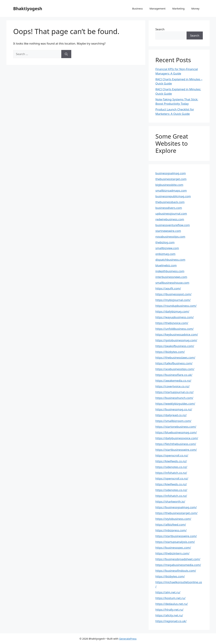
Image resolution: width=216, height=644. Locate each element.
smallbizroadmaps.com (171, 190)
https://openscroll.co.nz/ (172, 455)
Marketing (178, 8)
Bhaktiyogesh (28, 8)
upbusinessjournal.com (171, 214)
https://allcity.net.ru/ (169, 615)
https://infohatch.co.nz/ (171, 473)
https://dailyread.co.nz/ (171, 415)
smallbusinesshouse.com (172, 283)
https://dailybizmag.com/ (172, 311)
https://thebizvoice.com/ (172, 323)
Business (137, 8)
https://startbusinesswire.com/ (176, 450)
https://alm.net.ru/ (168, 592)
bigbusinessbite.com (169, 185)
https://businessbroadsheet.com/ (178, 559)
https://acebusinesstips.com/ (175, 369)
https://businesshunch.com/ (174, 398)
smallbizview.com (167, 248)
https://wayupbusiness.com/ (175, 317)
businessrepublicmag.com (173, 196)
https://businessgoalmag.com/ (176, 507)
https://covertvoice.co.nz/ (172, 386)
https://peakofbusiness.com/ (175, 346)
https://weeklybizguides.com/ (175, 404)
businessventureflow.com (173, 225)
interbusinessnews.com (171, 277)
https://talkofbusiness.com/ (174, 363)
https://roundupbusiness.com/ (176, 306)
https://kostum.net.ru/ (170, 598)
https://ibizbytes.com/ (170, 352)
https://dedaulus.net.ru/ (172, 604)
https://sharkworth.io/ (170, 501)
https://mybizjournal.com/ (173, 300)
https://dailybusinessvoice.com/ (177, 438)
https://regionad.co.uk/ (171, 621)
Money (195, 8)
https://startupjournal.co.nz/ (175, 392)
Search (160, 29)
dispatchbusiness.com (170, 260)
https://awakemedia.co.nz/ (173, 381)
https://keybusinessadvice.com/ (177, 334)
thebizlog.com (165, 242)
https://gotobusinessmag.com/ (176, 340)
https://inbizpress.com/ (171, 530)
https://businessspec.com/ (173, 548)
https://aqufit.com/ (168, 288)
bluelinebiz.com (166, 265)
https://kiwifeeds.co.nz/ (171, 461)
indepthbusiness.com (170, 271)
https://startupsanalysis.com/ (175, 542)
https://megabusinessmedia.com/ (178, 565)
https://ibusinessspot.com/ (173, 294)
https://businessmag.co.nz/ (174, 409)
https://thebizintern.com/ (172, 553)
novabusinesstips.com (170, 237)
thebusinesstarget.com (171, 179)
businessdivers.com (169, 208)
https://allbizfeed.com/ (171, 524)
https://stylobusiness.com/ (173, 519)
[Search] (66, 54)
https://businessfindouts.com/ (176, 571)
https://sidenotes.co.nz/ (171, 467)
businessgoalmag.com (171, 173)
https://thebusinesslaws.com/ (175, 357)
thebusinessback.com (170, 202)
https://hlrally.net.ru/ (169, 610)
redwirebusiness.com (170, 219)
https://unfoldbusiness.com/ (175, 329)
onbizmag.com (165, 254)
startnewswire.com (168, 231)
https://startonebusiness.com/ (176, 427)
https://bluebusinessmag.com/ (176, 432)
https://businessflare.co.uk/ (174, 375)
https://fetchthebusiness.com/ (176, 444)
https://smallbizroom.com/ (173, 421)
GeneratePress (128, 639)
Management (158, 8)
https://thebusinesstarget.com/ (176, 513)
